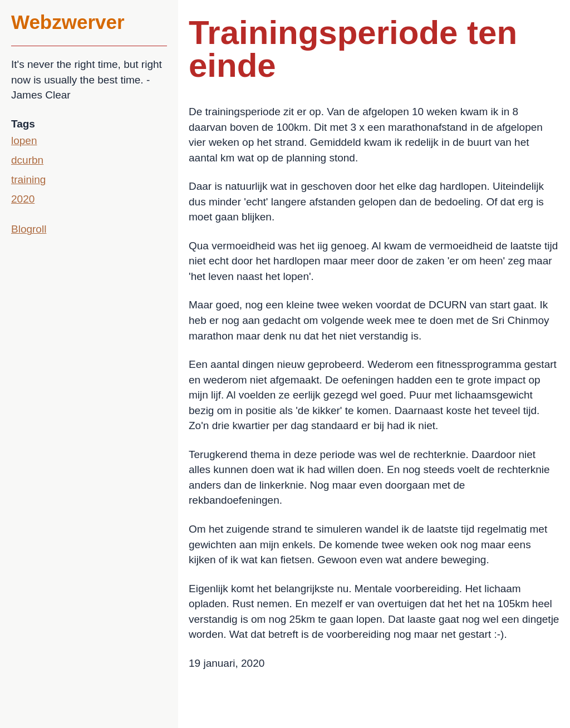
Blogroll (29, 229)
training (28, 179)
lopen (24, 141)
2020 (23, 199)
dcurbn (27, 160)
